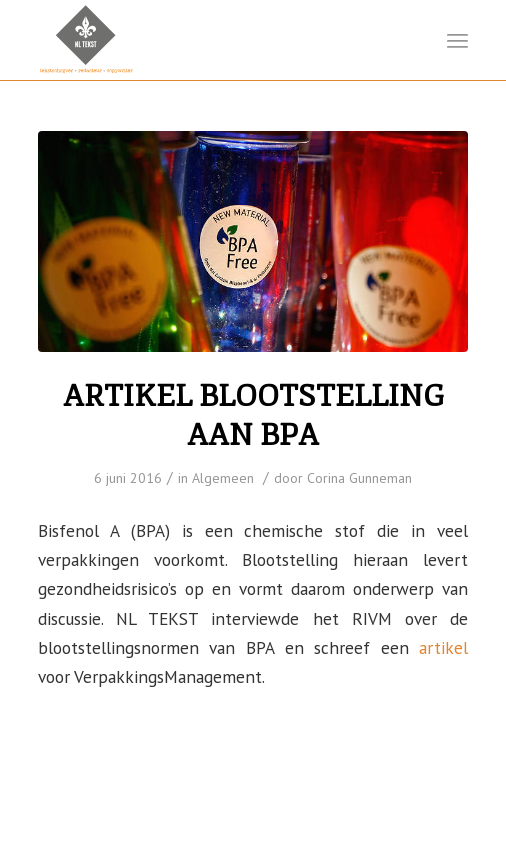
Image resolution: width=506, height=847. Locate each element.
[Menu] (457, 40)
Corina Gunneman (359, 478)
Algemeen (223, 478)
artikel (443, 647)
